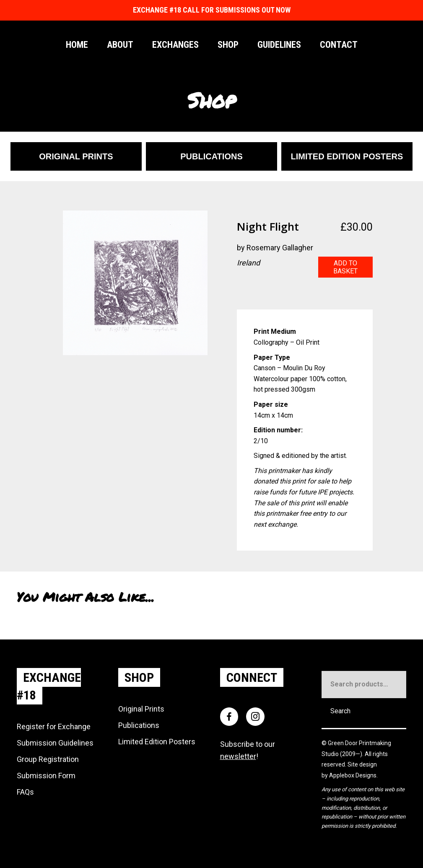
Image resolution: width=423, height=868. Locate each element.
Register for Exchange (54, 726)
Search (340, 711)
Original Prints (141, 709)
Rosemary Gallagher (280, 248)
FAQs (25, 792)
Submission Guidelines (55, 743)
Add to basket (345, 267)
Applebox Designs (353, 775)
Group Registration (48, 759)
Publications (139, 725)
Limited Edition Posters (157, 742)
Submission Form (46, 776)
